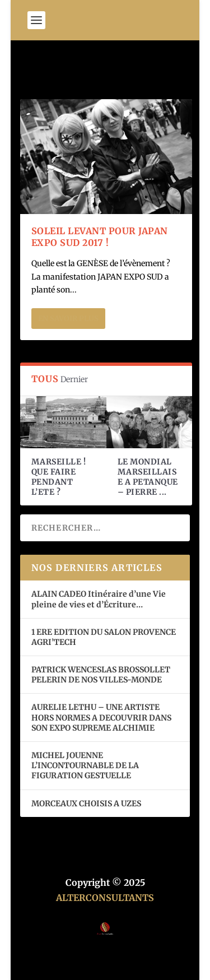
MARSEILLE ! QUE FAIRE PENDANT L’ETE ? (59, 477)
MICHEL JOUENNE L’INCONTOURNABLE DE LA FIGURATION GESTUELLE (85, 765)
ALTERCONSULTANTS (105, 898)
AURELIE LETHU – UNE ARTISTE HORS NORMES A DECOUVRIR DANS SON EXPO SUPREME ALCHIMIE (101, 717)
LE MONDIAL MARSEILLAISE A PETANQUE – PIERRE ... (148, 477)
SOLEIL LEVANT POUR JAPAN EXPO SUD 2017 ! (100, 237)
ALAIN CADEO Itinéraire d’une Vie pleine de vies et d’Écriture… (99, 599)
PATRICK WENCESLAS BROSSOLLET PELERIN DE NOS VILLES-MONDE (101, 675)
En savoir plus (68, 319)
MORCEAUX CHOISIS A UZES (86, 803)
